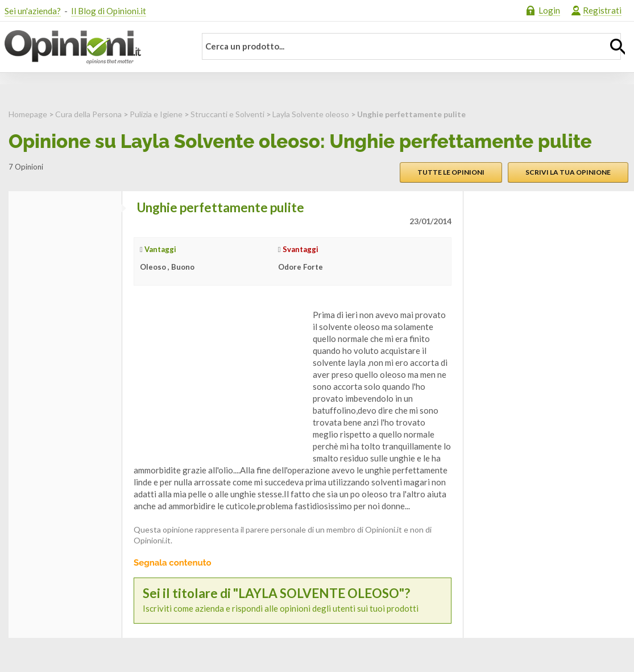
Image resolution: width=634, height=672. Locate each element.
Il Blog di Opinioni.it (109, 11)
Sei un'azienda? (33, 11)
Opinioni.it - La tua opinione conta (93, 47)
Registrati (602, 10)
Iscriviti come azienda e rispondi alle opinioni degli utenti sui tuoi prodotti (293, 600)
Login (549, 10)
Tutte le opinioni (451, 172)
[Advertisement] (219, 380)
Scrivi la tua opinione (568, 172)
